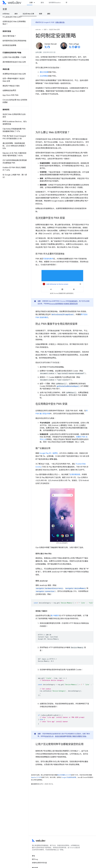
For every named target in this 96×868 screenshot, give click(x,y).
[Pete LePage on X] (70, 48)
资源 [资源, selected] (31, 3)
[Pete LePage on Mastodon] (76, 48)
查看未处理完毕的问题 (39, 863)
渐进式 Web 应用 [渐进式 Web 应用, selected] (28, 14)
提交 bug (35, 859)
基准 (42, 3)
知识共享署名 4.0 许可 (64, 775)
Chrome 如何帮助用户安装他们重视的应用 (64, 304)
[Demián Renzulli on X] (46, 48)
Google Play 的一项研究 (48, 453)
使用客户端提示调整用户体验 (76, 736)
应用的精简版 (75, 475)
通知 (49, 14)
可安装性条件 (48, 259)
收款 (41, 14)
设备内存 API (49, 736)
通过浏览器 (44, 72)
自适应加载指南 (60, 736)
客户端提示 (55, 616)
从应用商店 (44, 76)
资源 (5, 9)
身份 (16, 14)
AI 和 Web (6, 14)
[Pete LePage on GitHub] (73, 48)
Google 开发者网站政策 (69, 777)
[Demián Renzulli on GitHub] (49, 48)
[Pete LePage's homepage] (79, 48)
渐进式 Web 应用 (54, 30)
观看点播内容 (60, 22)
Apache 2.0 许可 (36, 777)
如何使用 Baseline (55, 3)
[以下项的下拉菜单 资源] (35, 3)
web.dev (38, 30)
